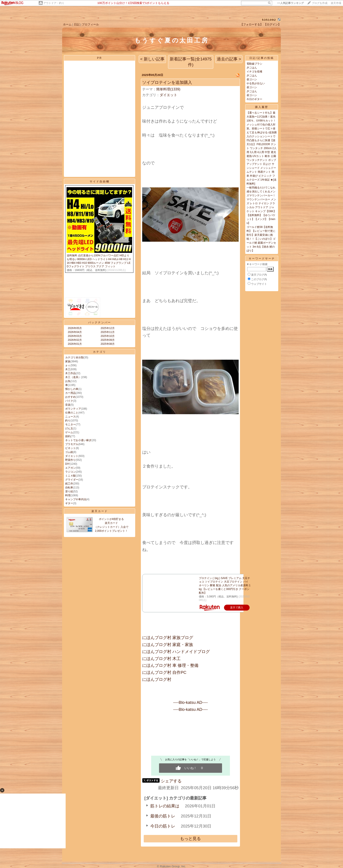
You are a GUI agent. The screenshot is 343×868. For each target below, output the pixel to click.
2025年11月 (108, 332)
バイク (69, 401)
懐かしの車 (72, 389)
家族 (68, 361)
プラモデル (72, 444)
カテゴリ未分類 (74, 357)
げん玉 (69, 428)
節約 (68, 436)
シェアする (171, 781)
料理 (68, 495)
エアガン (70, 468)
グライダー (72, 480)
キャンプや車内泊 (76, 499)
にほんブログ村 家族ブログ (168, 638)
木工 (68, 369)
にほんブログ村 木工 (161, 659)
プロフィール (90, 24)
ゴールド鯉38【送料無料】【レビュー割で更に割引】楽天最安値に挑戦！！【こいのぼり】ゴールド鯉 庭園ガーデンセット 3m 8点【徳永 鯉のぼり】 (261, 239)
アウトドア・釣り (54, 3)
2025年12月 (108, 328)
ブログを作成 (320, 3)
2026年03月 (75, 336)
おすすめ (70, 397)
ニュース (70, 417)
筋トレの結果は (165, 806)
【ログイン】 (272, 24)
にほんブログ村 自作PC (164, 672)
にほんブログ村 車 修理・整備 (170, 665)
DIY (67, 464)
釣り (68, 421)
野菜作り (70, 460)
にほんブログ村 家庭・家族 (168, 645)
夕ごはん (252, 68)
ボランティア (73, 409)
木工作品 (70, 373)
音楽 (68, 405)
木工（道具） (73, 377)
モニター (70, 424)
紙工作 (69, 484)
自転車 (69, 488)
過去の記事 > (229, 59)
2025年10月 (108, 336)
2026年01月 (75, 344)
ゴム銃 (69, 452)
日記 (77, 24)
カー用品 (70, 393)
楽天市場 (336, 3)
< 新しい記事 (152, 59)
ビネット (70, 448)
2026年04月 (75, 332)
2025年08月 (108, 344)
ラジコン (70, 472)
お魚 (68, 381)
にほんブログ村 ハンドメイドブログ (176, 652)
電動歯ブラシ (254, 64)
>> (290, 3)
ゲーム (69, 432)
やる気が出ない (256, 83)
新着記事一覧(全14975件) (191, 62)
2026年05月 (75, 328)
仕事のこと (72, 413)
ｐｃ (68, 365)
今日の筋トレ (163, 826)
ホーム (67, 24)
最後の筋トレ (163, 816)
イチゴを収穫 (254, 72)
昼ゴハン (252, 79)
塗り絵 (69, 491)
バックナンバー (100, 322)
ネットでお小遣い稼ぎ (78, 440)
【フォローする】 (252, 24)
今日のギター (254, 99)
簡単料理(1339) (168, 89)
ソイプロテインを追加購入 (167, 82)
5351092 (269, 20)
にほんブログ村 (157, 679)
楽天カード (100, 511)
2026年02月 (75, 340)
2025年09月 (108, 340)
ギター (69, 503)
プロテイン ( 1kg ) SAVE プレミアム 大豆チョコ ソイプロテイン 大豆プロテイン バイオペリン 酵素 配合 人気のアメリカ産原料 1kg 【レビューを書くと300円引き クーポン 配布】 (225, 585)
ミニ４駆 (70, 476)
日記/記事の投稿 (262, 58)
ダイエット (72, 456)
